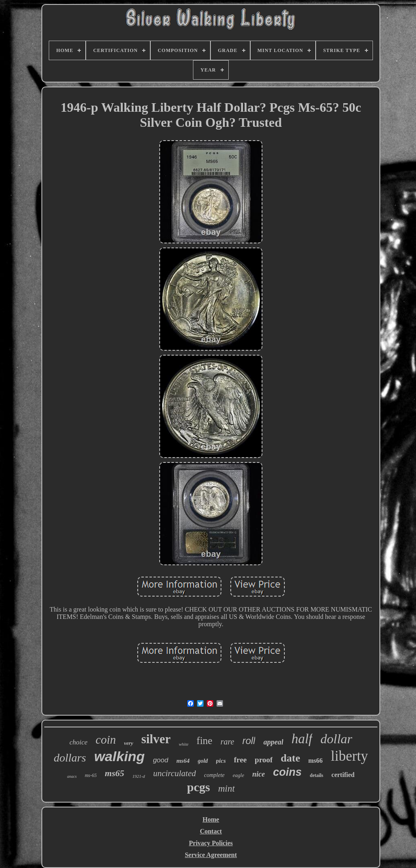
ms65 (115, 773)
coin (106, 740)
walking (120, 756)
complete (214, 775)
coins (287, 772)
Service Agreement (211, 855)
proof (264, 760)
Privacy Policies (211, 843)
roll (249, 741)
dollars (70, 758)
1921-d (139, 776)
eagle (238, 775)
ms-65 (91, 775)
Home (211, 819)
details (316, 775)
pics (221, 761)
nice (259, 774)
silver (156, 739)
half (302, 739)
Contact (211, 831)
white (184, 744)
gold (203, 761)
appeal (273, 742)
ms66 (316, 761)
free (240, 760)
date (290, 758)
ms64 (183, 761)
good (160, 760)
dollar (336, 739)
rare (227, 742)
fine (205, 741)
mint (226, 789)
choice (78, 742)
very (128, 743)
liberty (349, 756)
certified (343, 775)
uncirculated (174, 773)
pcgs (198, 787)
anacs (72, 776)
